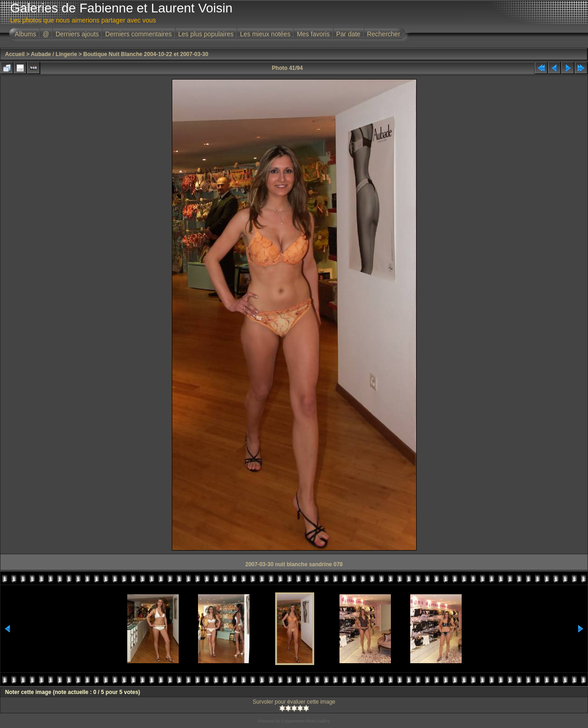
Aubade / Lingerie (54, 54)
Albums (25, 34)
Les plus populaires (206, 34)
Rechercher (384, 34)
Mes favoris (313, 34)
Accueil (15, 54)
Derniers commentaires (139, 34)
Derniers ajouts (77, 34)
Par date (348, 34)
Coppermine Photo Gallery (305, 721)
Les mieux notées (265, 34)
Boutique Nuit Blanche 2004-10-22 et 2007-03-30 (146, 54)
